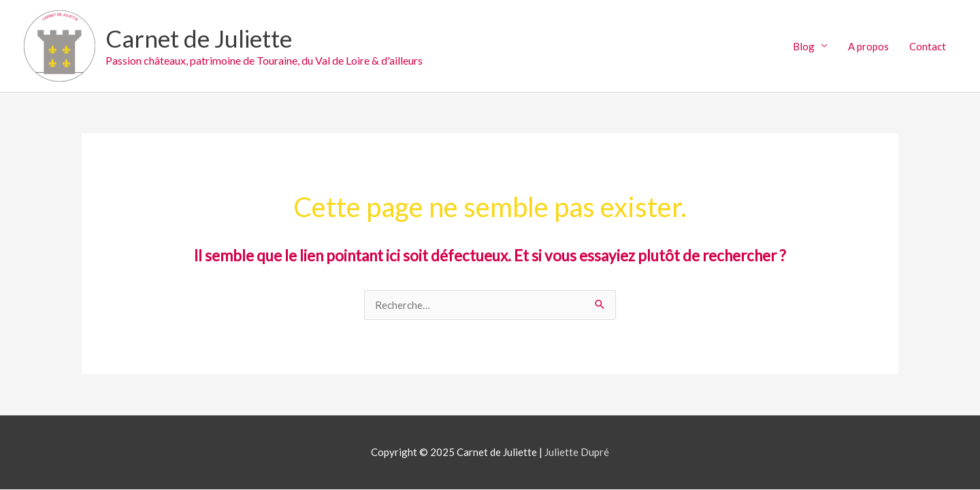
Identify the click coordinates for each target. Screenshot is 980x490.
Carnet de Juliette (199, 38)
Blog (804, 46)
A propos (868, 46)
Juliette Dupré (577, 452)
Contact (928, 46)
